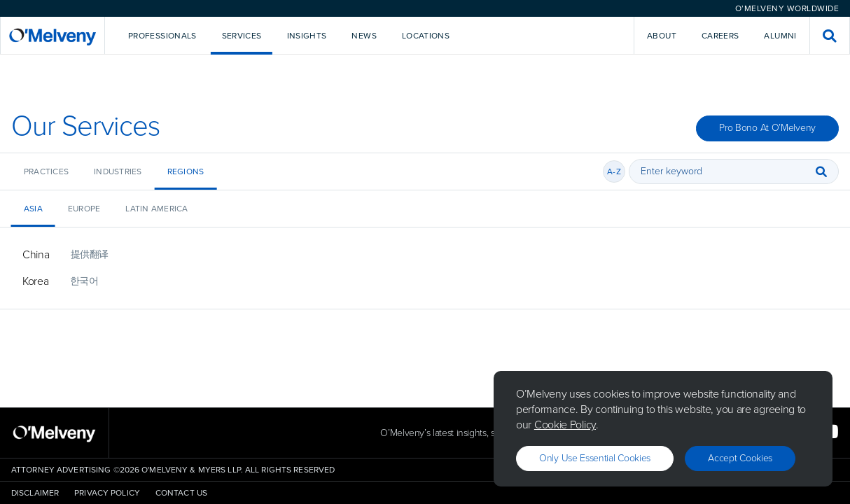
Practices (46, 171)
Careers (720, 36)
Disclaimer (35, 493)
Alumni (780, 36)
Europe (84, 209)
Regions (186, 171)
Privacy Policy (107, 493)
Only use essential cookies (595, 458)
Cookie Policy (565, 425)
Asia (33, 209)
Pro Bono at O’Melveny (767, 128)
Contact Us (181, 493)
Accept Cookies (740, 458)
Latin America (156, 209)
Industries (118, 171)
